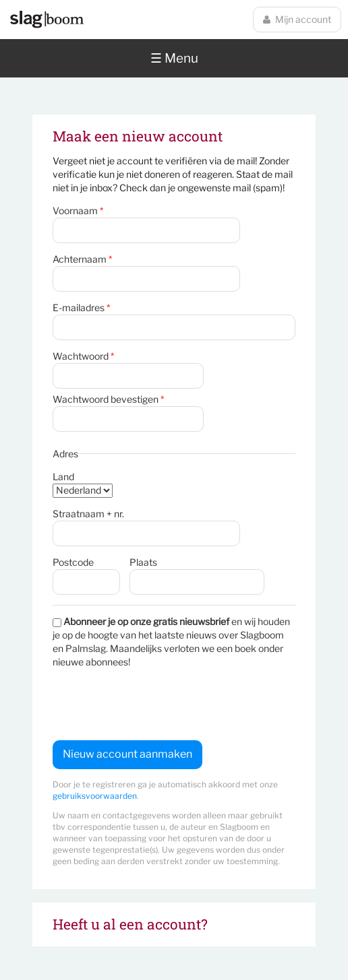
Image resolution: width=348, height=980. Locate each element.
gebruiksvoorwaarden (95, 796)
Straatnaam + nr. (88, 514)
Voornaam (78, 210)
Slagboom (47, 20)
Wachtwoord (83, 356)
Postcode (73, 562)
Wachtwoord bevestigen (108, 399)
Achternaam (82, 259)
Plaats (143, 562)
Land (63, 477)
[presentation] (155, 705)
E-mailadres (81, 307)
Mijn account (297, 19)
